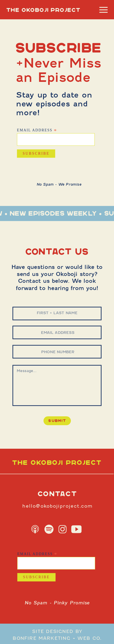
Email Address (37, 130)
